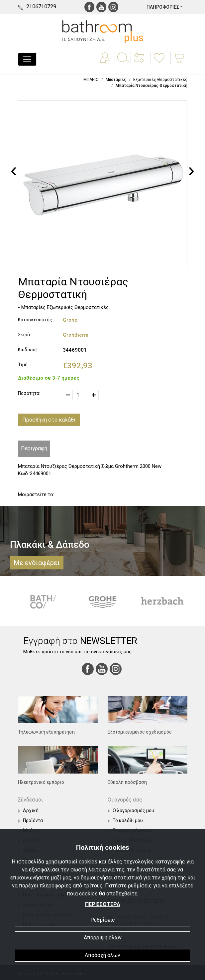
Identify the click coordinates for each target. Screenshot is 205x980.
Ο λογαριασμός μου (131, 811)
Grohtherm (76, 335)
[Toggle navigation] (27, 59)
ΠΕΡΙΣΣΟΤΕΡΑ (103, 904)
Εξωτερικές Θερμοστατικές (160, 80)
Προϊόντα (30, 820)
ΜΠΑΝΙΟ (91, 80)
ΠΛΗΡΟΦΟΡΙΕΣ (163, 7)
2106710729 (41, 6)
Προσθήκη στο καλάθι (49, 420)
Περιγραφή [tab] (34, 448)
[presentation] (14, 170)
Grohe (70, 320)
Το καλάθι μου (125, 820)
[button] (140, 63)
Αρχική (28, 811)
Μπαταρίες (116, 80)
